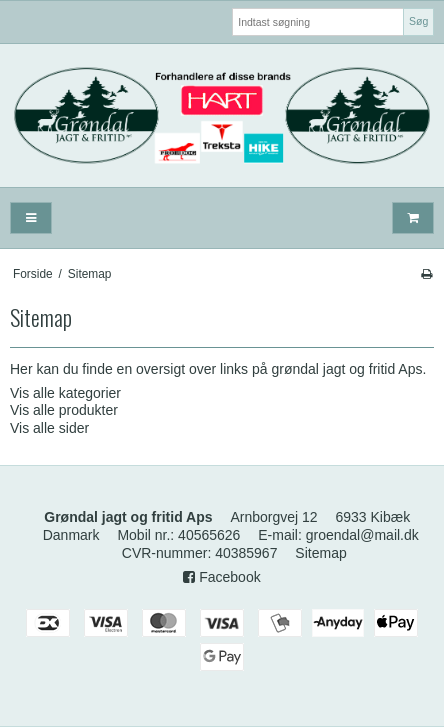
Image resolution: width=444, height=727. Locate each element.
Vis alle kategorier (65, 393)
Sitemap (320, 553)
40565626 (209, 535)
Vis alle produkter (64, 410)
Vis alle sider (49, 428)
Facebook (221, 577)
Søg (418, 21)
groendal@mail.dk (362, 535)
